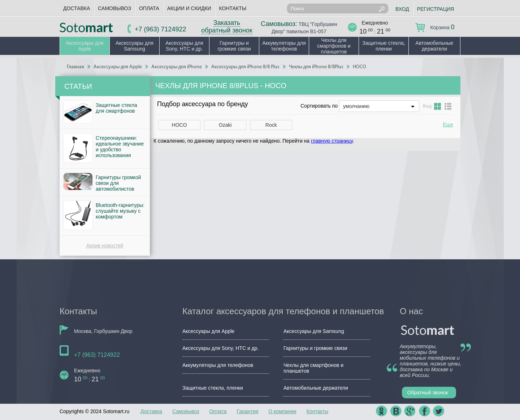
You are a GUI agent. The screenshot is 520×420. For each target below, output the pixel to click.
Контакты (233, 8)
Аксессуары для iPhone (177, 67)
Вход (402, 9)
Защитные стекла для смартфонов (116, 108)
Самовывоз (114, 8)
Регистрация (436, 9)
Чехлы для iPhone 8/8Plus (316, 67)
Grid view (437, 106)
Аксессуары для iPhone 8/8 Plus (245, 67)
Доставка (77, 8)
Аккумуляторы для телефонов (284, 46)
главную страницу (332, 141)
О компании (282, 411)
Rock (271, 125)
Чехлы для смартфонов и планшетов (334, 46)
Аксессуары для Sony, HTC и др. (184, 46)
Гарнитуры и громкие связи (234, 46)
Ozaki (225, 125)
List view (448, 106)
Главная (75, 67)
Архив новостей (105, 246)
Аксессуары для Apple (85, 46)
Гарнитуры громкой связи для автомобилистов (118, 183)
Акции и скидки (189, 8)
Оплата (149, 8)
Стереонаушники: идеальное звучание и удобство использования (120, 147)
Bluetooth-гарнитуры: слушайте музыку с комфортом (120, 211)
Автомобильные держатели (435, 46)
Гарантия (248, 411)
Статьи (78, 86)
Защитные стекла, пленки (384, 46)
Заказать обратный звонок (227, 27)
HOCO (359, 67)
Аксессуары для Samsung (135, 46)
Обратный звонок (428, 393)
